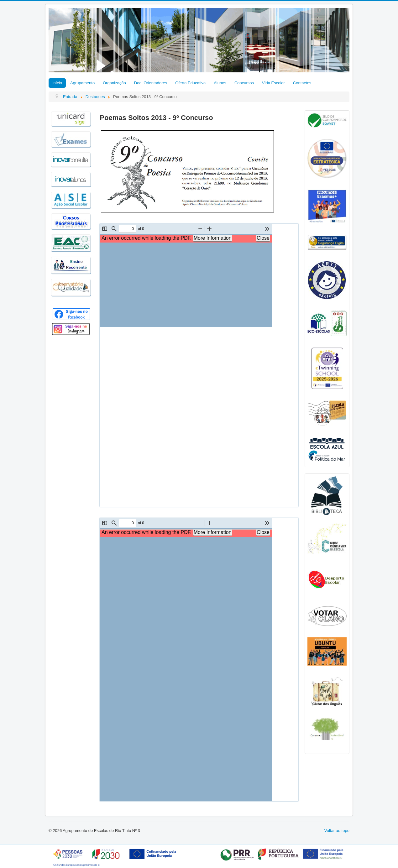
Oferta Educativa (190, 83)
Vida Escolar (273, 83)
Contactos (302, 83)
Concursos (244, 83)
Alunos (220, 83)
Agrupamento (82, 83)
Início (57, 83)
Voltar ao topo (337, 831)
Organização (114, 83)
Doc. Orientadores (151, 83)
